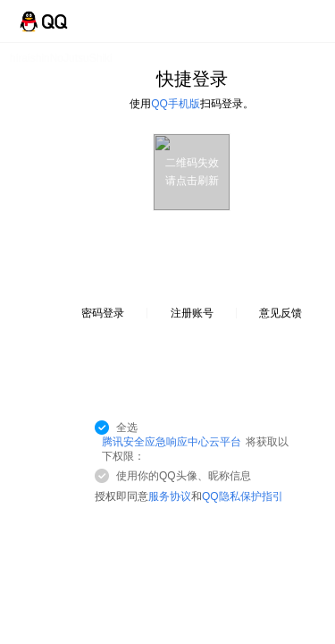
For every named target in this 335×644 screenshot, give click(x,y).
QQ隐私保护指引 (243, 496)
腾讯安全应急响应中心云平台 (172, 442)
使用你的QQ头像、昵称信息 (184, 476)
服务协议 (170, 496)
